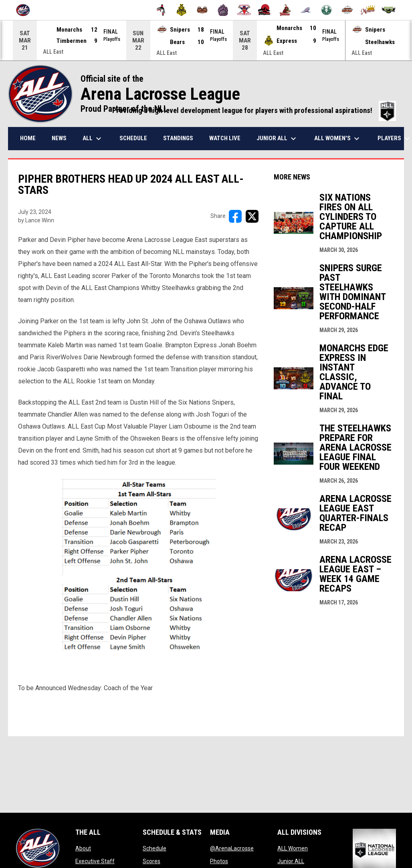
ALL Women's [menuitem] (338, 138)
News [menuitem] (59, 138)
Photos (219, 861)
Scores (151, 861)
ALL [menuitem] (93, 138)
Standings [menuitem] (178, 138)
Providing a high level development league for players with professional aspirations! (254, 110)
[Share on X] (252, 216)
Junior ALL (291, 861)
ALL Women (293, 848)
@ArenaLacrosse (232, 848)
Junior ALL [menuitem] (277, 138)
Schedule (154, 848)
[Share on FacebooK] (235, 216)
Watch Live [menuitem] (225, 138)
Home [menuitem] (28, 138)
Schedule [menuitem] (133, 138)
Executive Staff (95, 861)
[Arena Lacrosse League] (26, 10)
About (83, 848)
